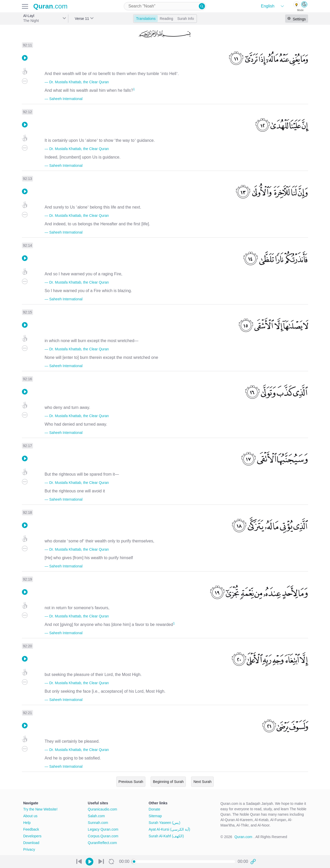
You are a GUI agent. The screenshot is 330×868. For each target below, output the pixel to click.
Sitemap (155, 816)
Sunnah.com (98, 823)
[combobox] (165, 6)
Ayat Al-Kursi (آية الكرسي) (169, 829)
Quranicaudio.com (103, 809)
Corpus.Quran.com (103, 836)
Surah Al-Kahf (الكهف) (166, 836)
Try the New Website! (40, 809)
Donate (154, 809)
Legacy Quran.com (103, 829)
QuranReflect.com (102, 843)
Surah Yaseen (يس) (164, 823)
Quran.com (243, 837)
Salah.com (96, 816)
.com (50, 6)
